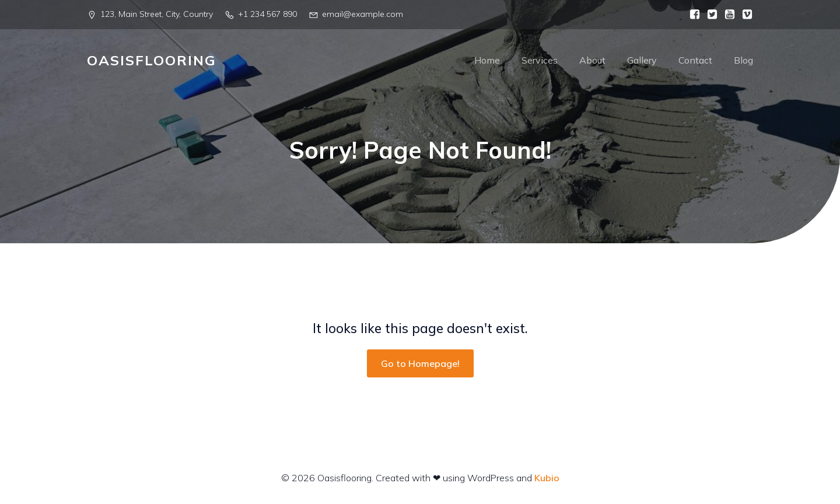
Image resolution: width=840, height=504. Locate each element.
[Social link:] (692, 15)
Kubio (547, 480)
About (592, 61)
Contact (695, 61)
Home (487, 61)
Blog (743, 61)
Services (540, 61)
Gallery (642, 61)
